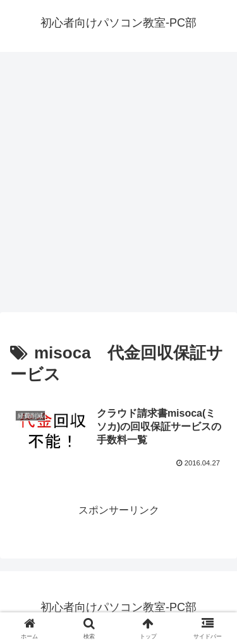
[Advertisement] (118, 186)
